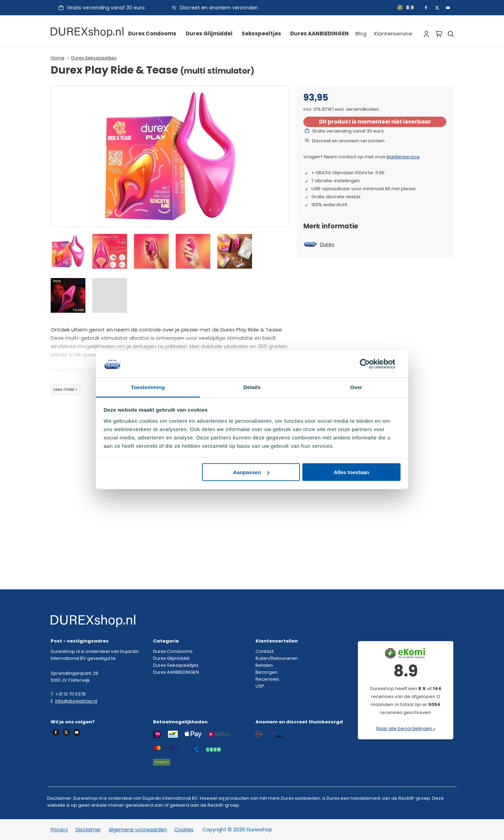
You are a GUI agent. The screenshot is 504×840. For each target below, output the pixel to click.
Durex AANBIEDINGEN (320, 33)
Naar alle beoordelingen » (406, 728)
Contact (264, 651)
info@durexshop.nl (76, 701)
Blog (361, 33)
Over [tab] (356, 387)
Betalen (264, 665)
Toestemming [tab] (148, 387)
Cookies (184, 830)
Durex (327, 244)
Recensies (267, 679)
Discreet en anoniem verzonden (219, 8)
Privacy (59, 830)
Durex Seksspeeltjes (94, 58)
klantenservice (403, 157)
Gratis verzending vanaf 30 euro (106, 8)
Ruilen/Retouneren (277, 658)
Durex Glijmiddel (209, 33)
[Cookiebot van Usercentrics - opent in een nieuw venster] (370, 364)
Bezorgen (267, 672)
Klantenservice (393, 33)
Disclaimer (88, 830)
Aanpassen (251, 472)
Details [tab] (252, 387)
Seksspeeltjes (261, 33)
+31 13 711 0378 (70, 694)
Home (58, 58)
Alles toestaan (352, 472)
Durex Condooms (152, 33)
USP (260, 686)
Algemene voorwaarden (138, 830)
